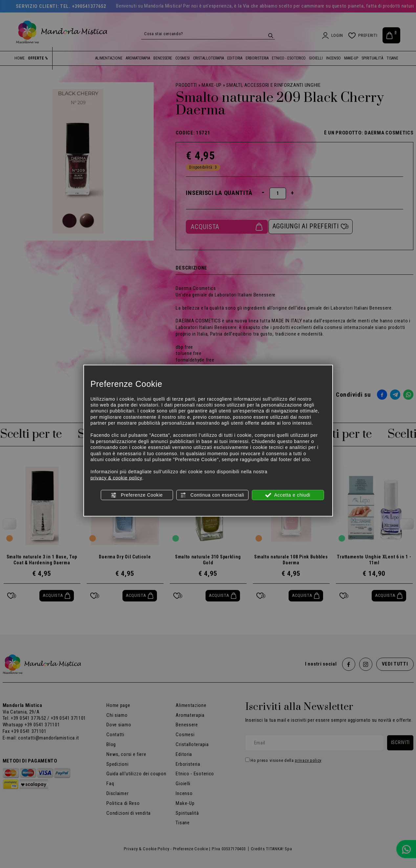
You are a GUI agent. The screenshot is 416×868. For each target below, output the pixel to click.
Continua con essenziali (212, 495)
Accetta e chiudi (288, 495)
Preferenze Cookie (137, 495)
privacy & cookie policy (116, 478)
